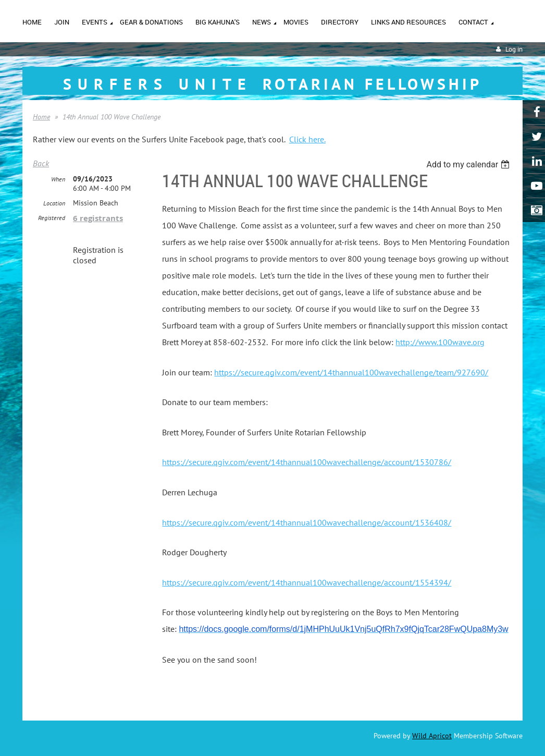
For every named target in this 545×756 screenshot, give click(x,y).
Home (41, 117)
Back (41, 163)
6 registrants (98, 218)
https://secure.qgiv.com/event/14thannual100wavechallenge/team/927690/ (351, 372)
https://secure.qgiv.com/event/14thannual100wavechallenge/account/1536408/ (307, 522)
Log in (514, 49)
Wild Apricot (432, 736)
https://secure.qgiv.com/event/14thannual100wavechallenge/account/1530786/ (307, 462)
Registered (52, 218)
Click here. (307, 139)
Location (54, 203)
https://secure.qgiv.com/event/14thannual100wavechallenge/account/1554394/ (307, 582)
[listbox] (469, 164)
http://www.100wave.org (440, 342)
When (58, 179)
